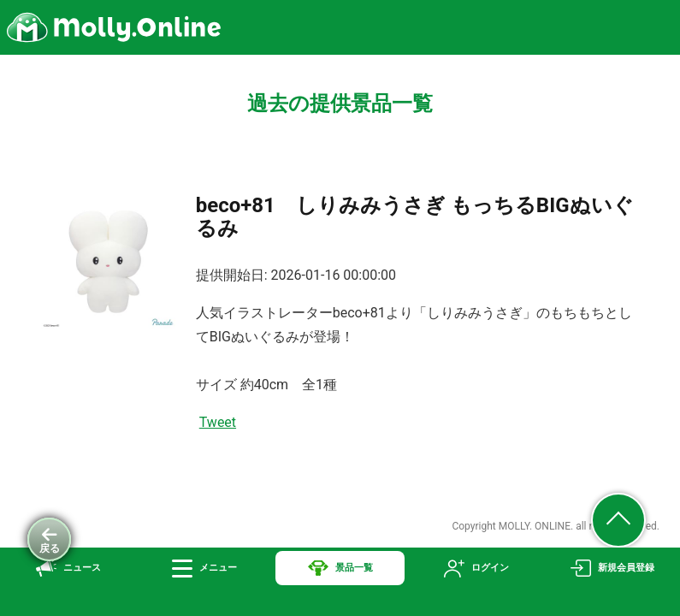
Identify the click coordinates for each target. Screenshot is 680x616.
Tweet (218, 422)
